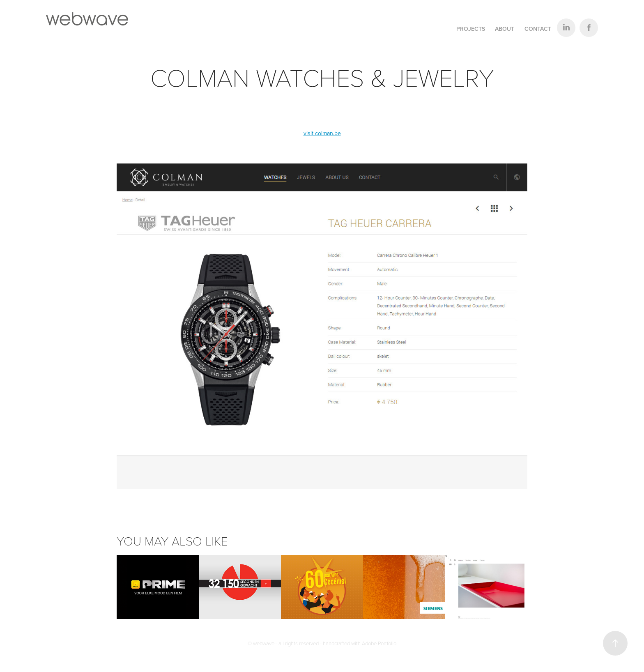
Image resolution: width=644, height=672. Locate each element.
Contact (538, 29)
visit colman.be (322, 133)
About (505, 29)
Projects (471, 29)
